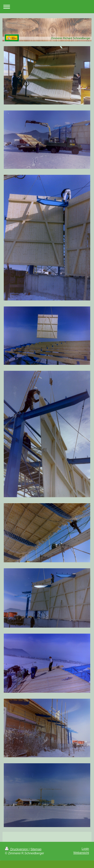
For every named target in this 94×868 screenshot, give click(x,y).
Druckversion (17, 849)
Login (85, 849)
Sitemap (36, 849)
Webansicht (81, 853)
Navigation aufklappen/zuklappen (47, 7)
